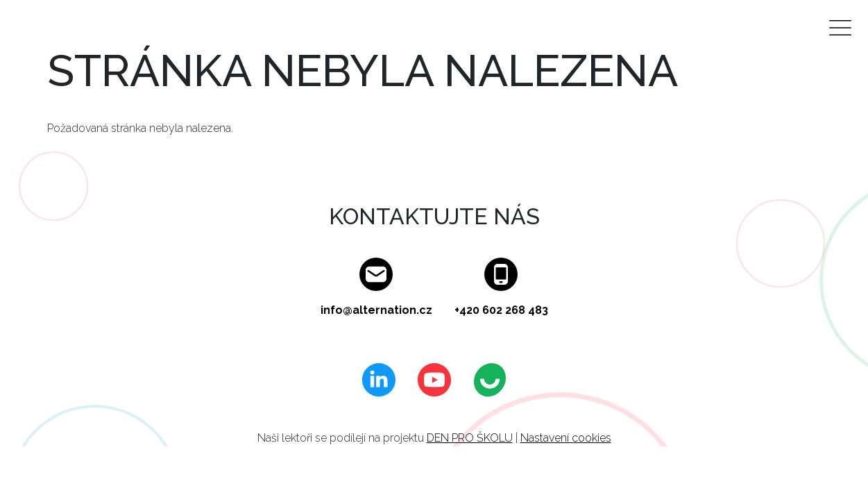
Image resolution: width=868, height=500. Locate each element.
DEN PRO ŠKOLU (470, 438)
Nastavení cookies (566, 438)
